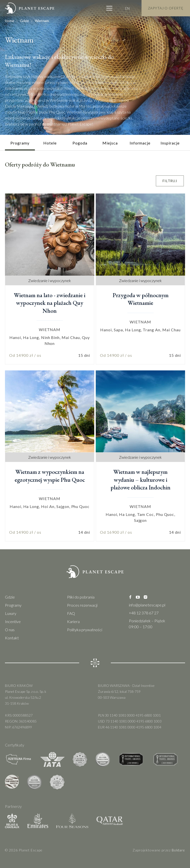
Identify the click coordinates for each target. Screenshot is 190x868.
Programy (13, 605)
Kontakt (12, 638)
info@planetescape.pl (147, 605)
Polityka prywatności (85, 630)
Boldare (178, 850)
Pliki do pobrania (81, 597)
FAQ (71, 613)
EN (127, 8)
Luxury (11, 613)
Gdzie (24, 21)
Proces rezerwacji (82, 605)
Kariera (73, 621)
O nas (10, 630)
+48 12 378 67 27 (144, 613)
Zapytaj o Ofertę (166, 8)
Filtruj (170, 181)
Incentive (13, 621)
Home (10, 21)
